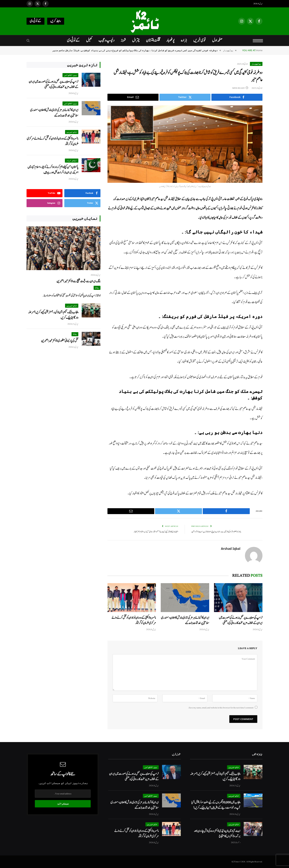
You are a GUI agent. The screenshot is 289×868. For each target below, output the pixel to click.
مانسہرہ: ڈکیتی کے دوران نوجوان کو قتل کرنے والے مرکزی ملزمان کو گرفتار (134, 620)
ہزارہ (184, 40)
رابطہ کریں (56, 21)
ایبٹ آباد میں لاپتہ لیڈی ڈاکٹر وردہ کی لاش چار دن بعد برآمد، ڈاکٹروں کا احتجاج (217, 834)
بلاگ (97, 288)
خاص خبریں (72, 132)
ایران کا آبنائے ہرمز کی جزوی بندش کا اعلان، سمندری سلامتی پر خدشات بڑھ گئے (185, 620)
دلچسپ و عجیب (106, 40)
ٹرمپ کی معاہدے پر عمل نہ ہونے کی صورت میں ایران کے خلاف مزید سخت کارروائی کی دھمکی (241, 620)
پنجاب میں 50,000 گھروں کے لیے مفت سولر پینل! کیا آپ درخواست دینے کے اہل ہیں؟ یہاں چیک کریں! (216, 805)
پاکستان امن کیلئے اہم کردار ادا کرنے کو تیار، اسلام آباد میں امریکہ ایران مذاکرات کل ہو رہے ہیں (53, 170)
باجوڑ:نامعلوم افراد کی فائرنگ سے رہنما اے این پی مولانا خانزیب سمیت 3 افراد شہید (218, 532)
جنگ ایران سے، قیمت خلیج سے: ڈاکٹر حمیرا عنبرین (79, 281)
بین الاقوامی (70, 75)
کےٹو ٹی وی (35, 21)
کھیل (89, 40)
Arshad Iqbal (231, 549)
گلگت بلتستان (153, 40)
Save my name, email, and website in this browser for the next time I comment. (221, 708)
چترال (136, 40)
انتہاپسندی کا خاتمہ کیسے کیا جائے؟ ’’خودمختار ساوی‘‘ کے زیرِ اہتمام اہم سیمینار (155, 532)
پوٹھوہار (170, 40)
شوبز (123, 40)
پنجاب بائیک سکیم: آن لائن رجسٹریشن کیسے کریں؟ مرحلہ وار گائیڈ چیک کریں (53, 315)
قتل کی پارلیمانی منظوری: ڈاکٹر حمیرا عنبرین (60, 341)
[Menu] (258, 41)
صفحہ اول (217, 40)
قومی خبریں (200, 40)
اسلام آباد (72, 160)
